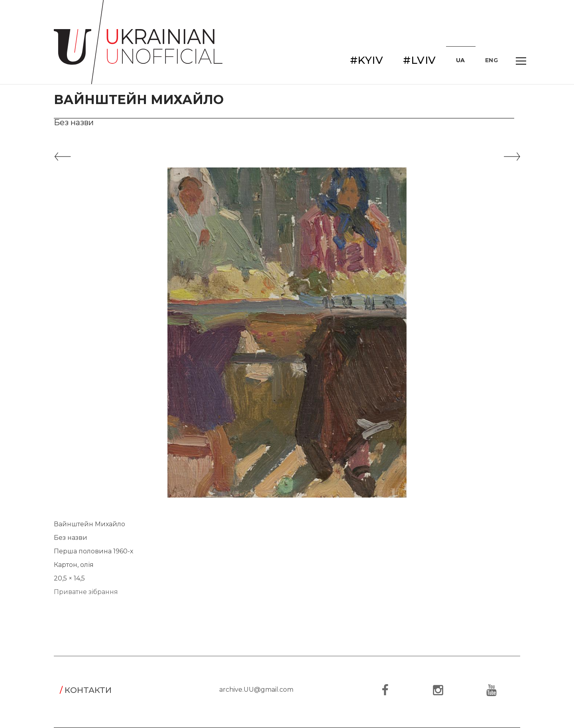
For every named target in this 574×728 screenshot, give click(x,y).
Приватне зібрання (86, 592)
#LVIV (420, 60)
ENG (492, 60)
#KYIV (367, 60)
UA (461, 60)
